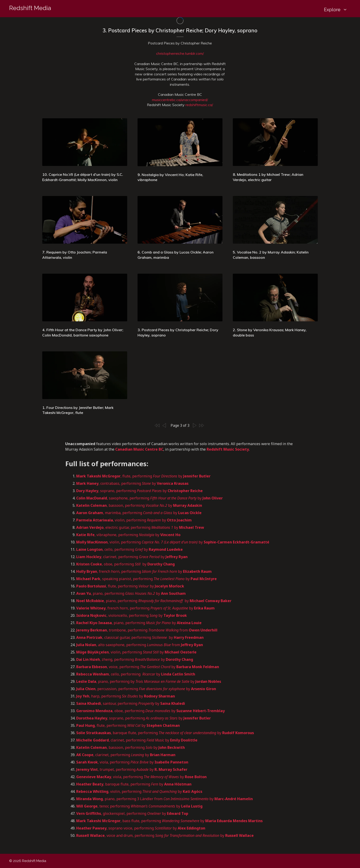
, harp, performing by (126, 696)
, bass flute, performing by (169, 821)
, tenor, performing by (139, 806)
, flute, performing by (143, 476)
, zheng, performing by (135, 659)
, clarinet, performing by (132, 557)
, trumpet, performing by (132, 769)
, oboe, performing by (125, 564)
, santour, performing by (131, 703)
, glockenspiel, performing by (132, 813)
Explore (337, 10)
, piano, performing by (131, 593)
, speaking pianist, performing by (146, 579)
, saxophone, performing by (149, 498)
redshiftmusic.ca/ (199, 105)
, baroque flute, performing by (165, 733)
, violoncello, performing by (132, 615)
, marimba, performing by (139, 513)
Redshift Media (30, 8)
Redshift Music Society (228, 449)
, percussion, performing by (146, 689)
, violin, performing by (134, 520)
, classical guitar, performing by (140, 637)
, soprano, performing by (139, 491)
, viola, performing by (132, 762)
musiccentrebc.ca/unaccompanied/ (180, 100)
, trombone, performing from (147, 630)
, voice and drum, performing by (165, 835)
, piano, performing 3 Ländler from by (165, 799)
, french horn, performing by (144, 571)
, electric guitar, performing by (140, 527)
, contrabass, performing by (132, 483)
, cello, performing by (129, 549)
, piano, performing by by (149, 681)
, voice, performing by (148, 667)
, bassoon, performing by (139, 505)
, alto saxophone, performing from (140, 645)
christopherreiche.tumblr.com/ (180, 53)
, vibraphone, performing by (129, 535)
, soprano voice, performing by (141, 828)
